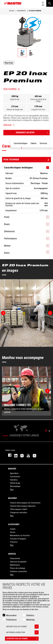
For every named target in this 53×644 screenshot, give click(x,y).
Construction (15, 477)
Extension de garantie (18, 562)
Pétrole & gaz (15, 483)
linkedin (15, 455)
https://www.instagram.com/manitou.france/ (21, 455)
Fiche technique (10, 89)
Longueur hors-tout (38, 109)
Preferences (11, 620)
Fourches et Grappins (18, 539)
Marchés (12, 469)
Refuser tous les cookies (22, 627)
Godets (13, 529)
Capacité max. (15, 99)
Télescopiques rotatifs (19, 509)
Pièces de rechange (18, 568)
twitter (33, 455)
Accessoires (14, 524)
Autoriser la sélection (22, 632)
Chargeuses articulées (19, 512)
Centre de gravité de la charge (38, 100)
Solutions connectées (19, 571)
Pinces (13, 532)
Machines (12, 498)
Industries (14, 480)
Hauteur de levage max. (15, 109)
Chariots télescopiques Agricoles (23, 506)
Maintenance (15, 565)
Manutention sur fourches (20, 535)
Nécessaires (11, 615)
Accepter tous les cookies (22, 639)
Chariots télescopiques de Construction (25, 503)
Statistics (30, 615)
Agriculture (14, 473)
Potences (14, 542)
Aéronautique (15, 486)
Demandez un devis (33, 133)
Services (12, 554)
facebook (8, 455)
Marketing (30, 620)
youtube (27, 455)
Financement (15, 558)
